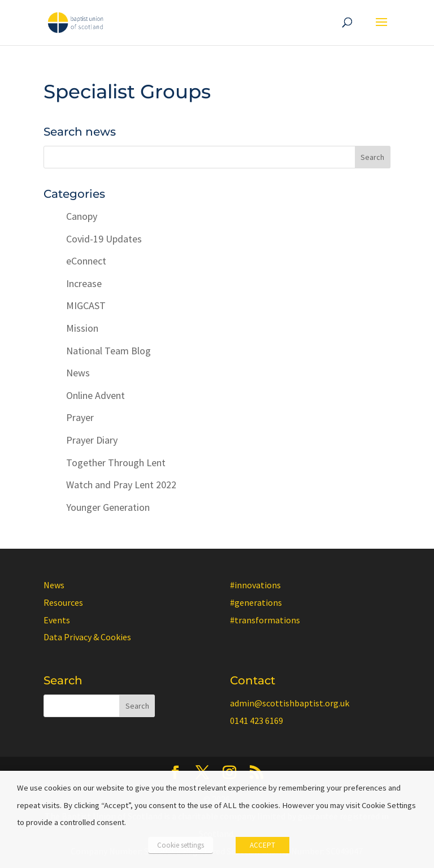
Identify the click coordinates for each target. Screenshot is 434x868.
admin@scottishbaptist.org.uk (290, 703)
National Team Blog (108, 351)
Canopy (82, 216)
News (78, 373)
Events (57, 620)
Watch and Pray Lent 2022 (121, 485)
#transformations (265, 620)
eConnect (86, 261)
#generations (256, 602)
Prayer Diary (92, 440)
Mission (82, 328)
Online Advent (96, 395)
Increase (84, 283)
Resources (63, 602)
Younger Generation (108, 507)
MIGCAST (86, 305)
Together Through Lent (116, 463)
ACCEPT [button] (262, 845)
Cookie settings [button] (181, 845)
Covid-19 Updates (104, 239)
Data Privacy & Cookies (87, 637)
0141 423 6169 (257, 721)
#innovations (255, 585)
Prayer (80, 417)
